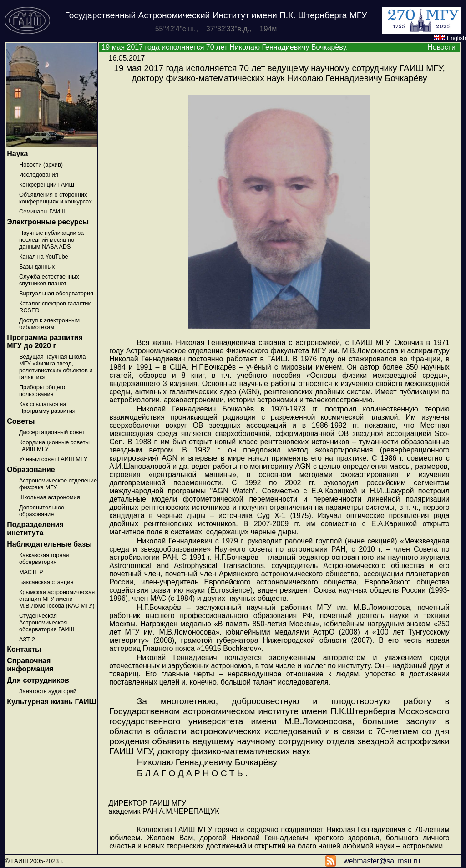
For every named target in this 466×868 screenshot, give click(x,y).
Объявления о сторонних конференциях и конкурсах (56, 198)
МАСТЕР (31, 572)
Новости (441, 47)
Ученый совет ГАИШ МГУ (53, 459)
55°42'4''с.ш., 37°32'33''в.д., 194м (216, 29)
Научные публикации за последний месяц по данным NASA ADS (51, 240)
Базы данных (37, 266)
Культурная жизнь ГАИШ (51, 702)
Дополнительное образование (42, 511)
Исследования (39, 175)
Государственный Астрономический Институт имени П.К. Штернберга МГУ (216, 15)
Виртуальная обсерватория (56, 293)
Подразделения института (35, 529)
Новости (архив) (41, 165)
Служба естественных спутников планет (49, 280)
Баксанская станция (46, 582)
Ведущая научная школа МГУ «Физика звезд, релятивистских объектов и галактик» (56, 367)
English (450, 38)
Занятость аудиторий (48, 691)
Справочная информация (30, 665)
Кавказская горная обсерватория (44, 558)
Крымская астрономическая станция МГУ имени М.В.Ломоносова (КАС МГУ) (57, 599)
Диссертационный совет (52, 432)
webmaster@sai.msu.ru (382, 861)
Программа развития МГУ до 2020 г (45, 342)
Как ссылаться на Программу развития (47, 407)
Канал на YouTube (44, 256)
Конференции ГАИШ (47, 185)
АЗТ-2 (27, 639)
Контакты (24, 649)
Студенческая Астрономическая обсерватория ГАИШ (47, 622)
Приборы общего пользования (42, 391)
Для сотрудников (38, 680)
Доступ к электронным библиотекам (49, 324)
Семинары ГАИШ (42, 211)
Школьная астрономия (50, 497)
